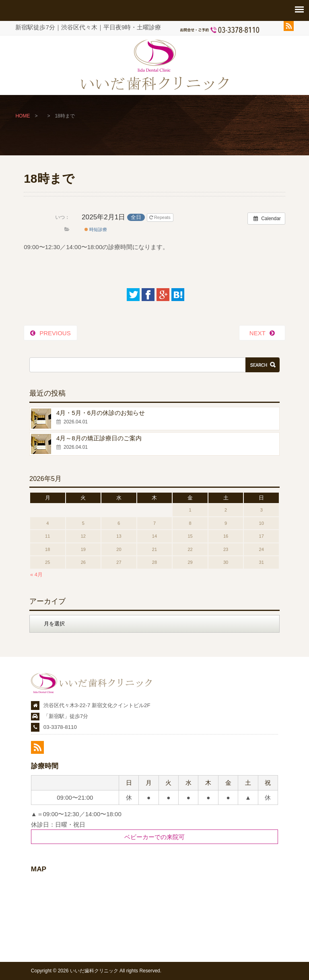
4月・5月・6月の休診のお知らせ (101, 413)
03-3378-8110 (60, 727)
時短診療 (96, 229)
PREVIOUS (55, 333)
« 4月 (36, 575)
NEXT (257, 333)
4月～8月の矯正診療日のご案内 (99, 438)
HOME (23, 116)
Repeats (161, 217)
